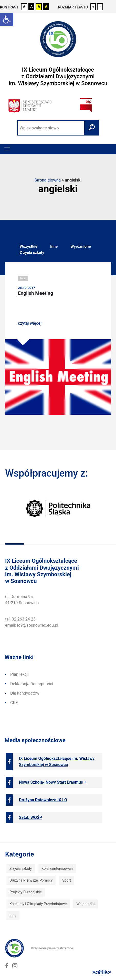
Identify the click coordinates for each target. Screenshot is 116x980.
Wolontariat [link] (86, 904)
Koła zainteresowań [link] (57, 869)
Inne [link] (54, 246)
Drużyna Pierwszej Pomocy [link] (31, 880)
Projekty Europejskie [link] (26, 892)
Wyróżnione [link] (81, 246)
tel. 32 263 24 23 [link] (20, 619)
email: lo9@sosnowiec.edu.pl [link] (32, 625)
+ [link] (93, 7)
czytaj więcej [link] (30, 323)
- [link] (100, 7)
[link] (7, 19)
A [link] (24, 7)
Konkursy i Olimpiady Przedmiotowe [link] (38, 904)
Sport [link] (67, 880)
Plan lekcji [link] (19, 674)
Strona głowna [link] (48, 180)
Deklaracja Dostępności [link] (32, 684)
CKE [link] (14, 703)
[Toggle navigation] (7, 149)
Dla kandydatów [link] (25, 693)
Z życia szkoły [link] (32, 253)
